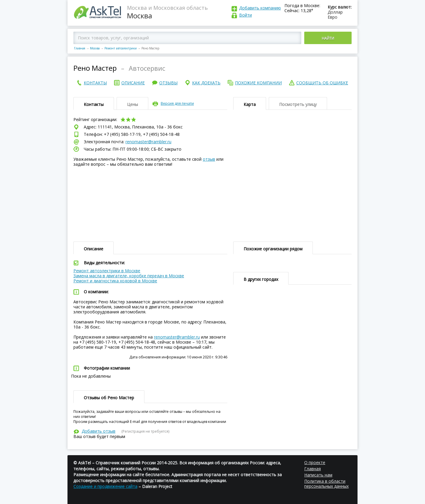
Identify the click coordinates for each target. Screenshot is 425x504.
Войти (245, 15)
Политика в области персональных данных (326, 484)
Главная (80, 48)
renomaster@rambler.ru (148, 142)
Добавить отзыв (99, 431)
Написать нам (318, 475)
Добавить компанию (260, 8)
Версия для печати (177, 103)
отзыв (209, 159)
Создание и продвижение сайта (105, 486)
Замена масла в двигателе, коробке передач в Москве (129, 276)
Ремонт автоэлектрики (121, 48)
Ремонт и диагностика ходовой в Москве (115, 281)
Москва (95, 48)
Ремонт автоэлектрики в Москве (107, 271)
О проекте (315, 462)
